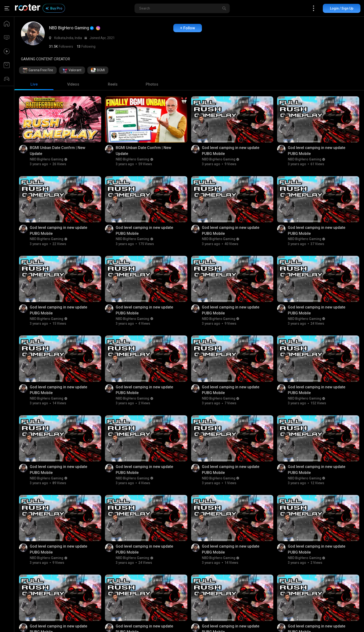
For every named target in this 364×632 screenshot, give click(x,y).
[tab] (34, 84)
